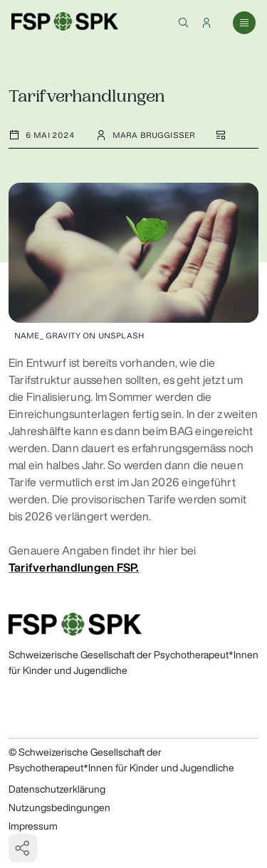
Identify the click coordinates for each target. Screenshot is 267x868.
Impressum (33, 826)
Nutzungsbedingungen (59, 808)
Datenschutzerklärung (57, 789)
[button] (184, 23)
